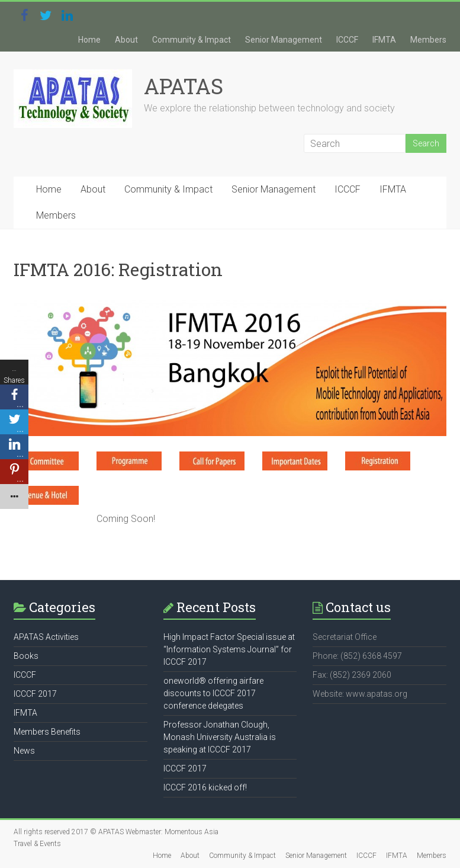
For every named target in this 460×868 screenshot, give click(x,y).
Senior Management (284, 40)
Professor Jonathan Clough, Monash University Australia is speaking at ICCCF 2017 (220, 737)
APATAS (184, 86)
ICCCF (347, 40)
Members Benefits (47, 732)
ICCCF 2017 (35, 694)
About (126, 40)
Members (428, 40)
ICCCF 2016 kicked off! (205, 787)
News (24, 751)
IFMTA (384, 40)
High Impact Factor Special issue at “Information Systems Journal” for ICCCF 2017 (229, 649)
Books (26, 656)
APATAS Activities (46, 637)
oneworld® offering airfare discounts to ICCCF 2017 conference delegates (213, 693)
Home (89, 40)
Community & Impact (192, 40)
